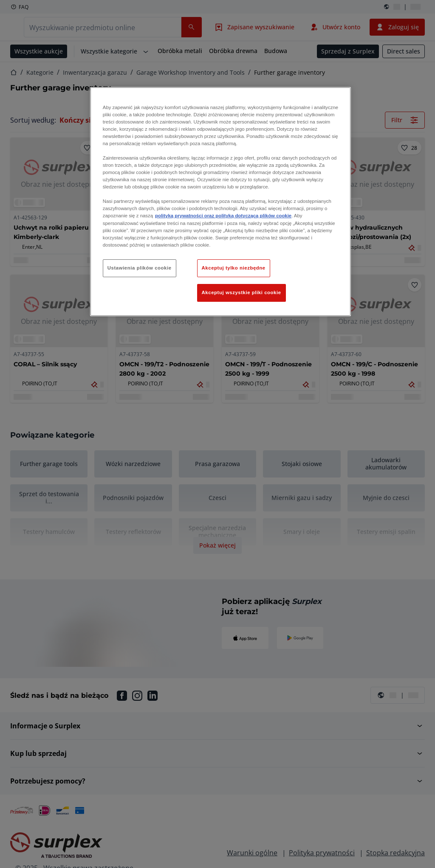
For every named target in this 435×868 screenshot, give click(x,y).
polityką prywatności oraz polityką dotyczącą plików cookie (223, 216)
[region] (220, 202)
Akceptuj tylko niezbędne (234, 268)
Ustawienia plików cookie (140, 268)
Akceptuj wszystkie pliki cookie (242, 292)
